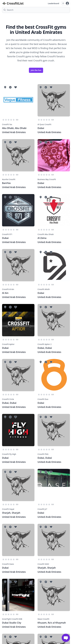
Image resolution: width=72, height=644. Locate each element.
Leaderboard (53, 3)
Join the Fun (36, 70)
